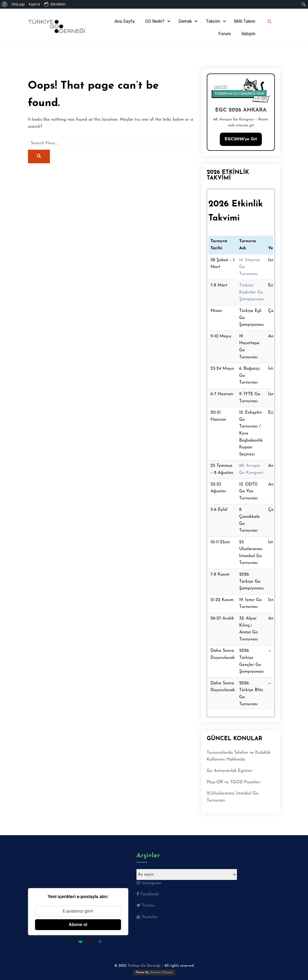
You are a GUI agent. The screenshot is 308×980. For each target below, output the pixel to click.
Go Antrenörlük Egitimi (229, 771)
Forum (225, 34)
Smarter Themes (161, 973)
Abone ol (78, 925)
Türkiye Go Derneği (144, 966)
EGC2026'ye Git (241, 139)
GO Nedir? (155, 21)
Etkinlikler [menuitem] (55, 4)
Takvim (213, 21)
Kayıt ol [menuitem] (34, 4)
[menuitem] (5, 4)
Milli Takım (245, 21)
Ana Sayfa (125, 21)
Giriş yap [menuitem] (18, 4)
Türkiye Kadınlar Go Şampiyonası (251, 292)
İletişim (248, 34)
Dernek (185, 21)
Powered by (78, 941)
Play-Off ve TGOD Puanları (234, 782)
